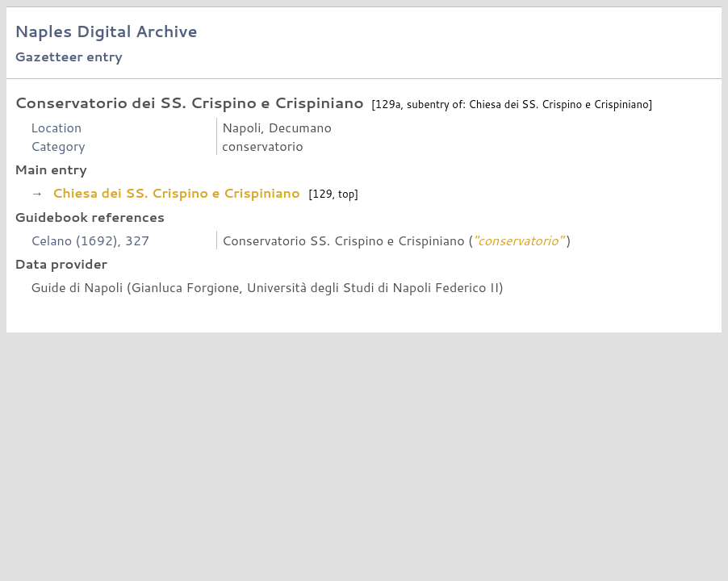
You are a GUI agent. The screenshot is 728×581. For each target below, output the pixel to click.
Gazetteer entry (69, 56)
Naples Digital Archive (106, 31)
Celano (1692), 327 (90, 240)
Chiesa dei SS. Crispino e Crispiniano (176, 192)
